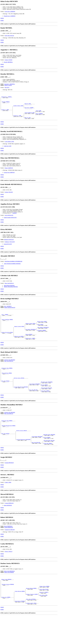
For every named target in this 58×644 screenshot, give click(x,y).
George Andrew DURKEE (31, 614)
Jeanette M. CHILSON (10, 552)
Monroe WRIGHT (29, 345)
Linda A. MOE (8, 505)
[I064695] (15, 218)
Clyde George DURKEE (20, 617)
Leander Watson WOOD (18, 108)
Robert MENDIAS (8, 528)
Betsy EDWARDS (39, 118)
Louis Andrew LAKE (9, 147)
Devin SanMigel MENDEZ (7, 327)
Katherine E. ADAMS (30, 349)
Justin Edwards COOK (30, 117)
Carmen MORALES (9, 526)
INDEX (2, 18)
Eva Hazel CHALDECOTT (31, 339)
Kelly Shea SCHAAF (9, 36)
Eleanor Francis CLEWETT (32, 621)
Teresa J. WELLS (9, 574)
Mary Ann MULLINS (33, 406)
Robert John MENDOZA (9, 594)
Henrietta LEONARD (29, 111)
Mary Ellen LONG (43, 622)
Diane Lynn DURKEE (9, 595)
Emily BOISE (40, 333)
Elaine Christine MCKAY (10, 313)
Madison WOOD (28, 106)
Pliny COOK (38, 114)
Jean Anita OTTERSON (20, 629)
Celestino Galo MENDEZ (10, 371)
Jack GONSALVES (9, 221)
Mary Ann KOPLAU (9, 289)
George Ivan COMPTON (9, 178)
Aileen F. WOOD (9, 60)
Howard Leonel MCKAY (31, 332)
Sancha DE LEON (8, 249)
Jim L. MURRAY (8, 312)
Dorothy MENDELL (8, 62)
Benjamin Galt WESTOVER (47, 397)
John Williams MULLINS (46, 404)
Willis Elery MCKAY (42, 329)
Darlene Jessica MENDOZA (8, 609)
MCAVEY (7, 88)
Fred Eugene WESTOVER (34, 399)
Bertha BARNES (44, 401)
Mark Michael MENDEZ (9, 291)
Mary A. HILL (28, 123)
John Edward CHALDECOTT (43, 336)
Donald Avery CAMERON (10, 16)
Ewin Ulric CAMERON (10, 12)
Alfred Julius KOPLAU (19, 392)
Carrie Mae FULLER (44, 615)
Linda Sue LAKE (8, 151)
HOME (2, 20)
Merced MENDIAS (8, 549)
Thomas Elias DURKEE (44, 611)
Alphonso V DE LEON (10, 247)
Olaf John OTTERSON (31, 627)
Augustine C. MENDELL (10, 84)
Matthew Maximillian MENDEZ (11, 292)
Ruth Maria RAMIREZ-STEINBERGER (14, 267)
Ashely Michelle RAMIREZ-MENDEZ (12, 269)
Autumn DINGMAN (9, 485)
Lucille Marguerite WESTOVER (21, 403)
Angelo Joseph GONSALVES (10, 223)
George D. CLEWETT (44, 619)
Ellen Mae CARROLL (45, 408)
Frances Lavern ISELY (31, 632)
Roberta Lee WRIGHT (19, 347)
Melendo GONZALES (9, 245)
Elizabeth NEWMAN (42, 340)
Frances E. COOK (17, 120)
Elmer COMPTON (9, 173)
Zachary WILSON (9, 197)
